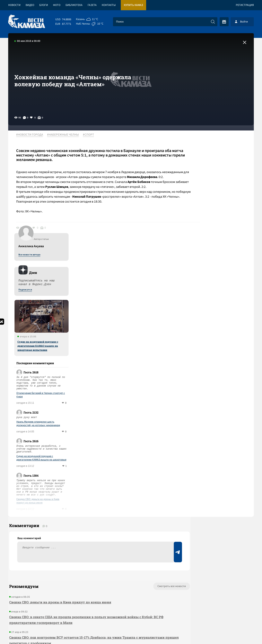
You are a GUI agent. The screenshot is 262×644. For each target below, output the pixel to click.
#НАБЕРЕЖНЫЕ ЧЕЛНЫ (65, 135)
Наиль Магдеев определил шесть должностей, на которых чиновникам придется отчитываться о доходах (217, 308)
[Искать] (213, 22)
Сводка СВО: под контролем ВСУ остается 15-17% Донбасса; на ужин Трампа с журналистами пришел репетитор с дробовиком (72, 529)
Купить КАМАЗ (133, 5)
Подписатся (204, 175)
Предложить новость (213, 489)
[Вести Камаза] (27, 22)
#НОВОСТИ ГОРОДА (32, 135)
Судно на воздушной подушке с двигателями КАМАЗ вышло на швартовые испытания (217, 230)
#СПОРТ (91, 135)
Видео (30, 5)
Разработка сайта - (238, 632)
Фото (57, 5)
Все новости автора (208, 139)
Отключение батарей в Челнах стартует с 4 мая (220, 280)
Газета (92, 5)
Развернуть (131, 617)
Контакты (109, 5)
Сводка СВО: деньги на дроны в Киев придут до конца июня (217, 386)
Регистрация (245, 5)
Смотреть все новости (143, 475)
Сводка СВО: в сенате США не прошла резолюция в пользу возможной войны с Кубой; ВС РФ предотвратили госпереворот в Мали (83, 509)
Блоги (44, 5)
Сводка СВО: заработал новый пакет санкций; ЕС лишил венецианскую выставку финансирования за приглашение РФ (77, 550)
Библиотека (74, 5)
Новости (14, 5)
